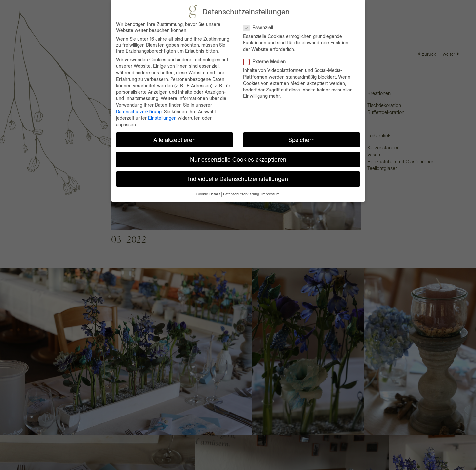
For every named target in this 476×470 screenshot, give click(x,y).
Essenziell (261, 28)
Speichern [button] (301, 140)
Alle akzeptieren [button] (175, 140)
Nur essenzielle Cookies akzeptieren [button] (238, 159)
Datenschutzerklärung (139, 112)
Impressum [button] (271, 194)
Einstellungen (162, 118)
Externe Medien (267, 62)
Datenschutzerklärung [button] (241, 194)
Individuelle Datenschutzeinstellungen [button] (238, 179)
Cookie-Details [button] (208, 194)
